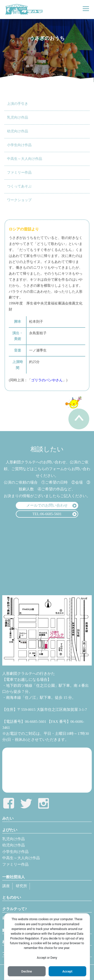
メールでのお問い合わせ (47, 505)
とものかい (12, 897)
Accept (67, 971)
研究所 (21, 886)
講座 (6, 886)
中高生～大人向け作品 (25, 159)
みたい (8, 818)
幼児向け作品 (18, 131)
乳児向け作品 (18, 117)
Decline (27, 971)
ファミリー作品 (19, 173)
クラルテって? (15, 909)
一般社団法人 (14, 877)
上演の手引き (18, 104)
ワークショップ (19, 200)
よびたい (10, 830)
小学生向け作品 (19, 145)
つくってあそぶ (19, 186)
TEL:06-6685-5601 (47, 514)
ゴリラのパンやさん (47, 380)
